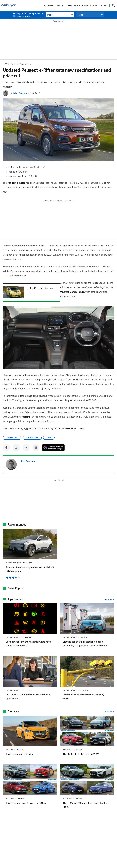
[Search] (113, 5)
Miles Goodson (20, 93)
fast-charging (23, 413)
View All (108, 596)
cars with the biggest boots (71, 425)
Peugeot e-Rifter (16, 183)
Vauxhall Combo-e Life (85, 292)
